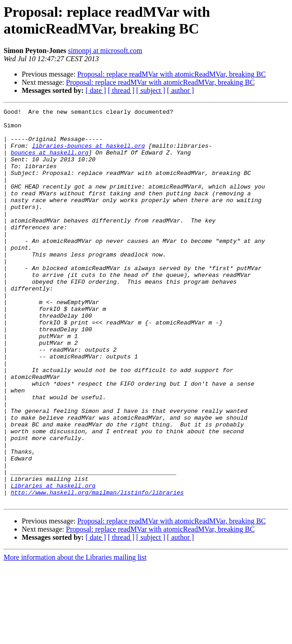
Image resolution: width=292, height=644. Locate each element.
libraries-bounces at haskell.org (88, 154)
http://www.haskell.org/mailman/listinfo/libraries (97, 570)
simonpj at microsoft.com (105, 51)
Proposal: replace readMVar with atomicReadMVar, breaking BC (172, 74)
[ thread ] (121, 90)
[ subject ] (151, 90)
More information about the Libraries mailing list (75, 636)
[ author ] (181, 90)
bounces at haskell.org (50, 162)
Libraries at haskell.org (53, 562)
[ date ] (96, 90)
